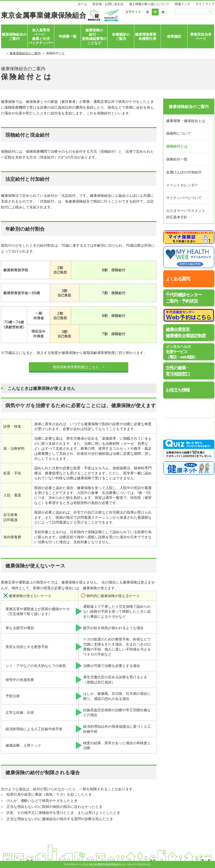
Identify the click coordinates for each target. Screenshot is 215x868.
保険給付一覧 (177, 159)
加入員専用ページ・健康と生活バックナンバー (41, 37)
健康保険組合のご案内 (14, 36)
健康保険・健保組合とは (186, 121)
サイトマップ (205, 4)
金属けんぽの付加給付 (184, 172)
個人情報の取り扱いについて (149, 4)
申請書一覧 (68, 36)
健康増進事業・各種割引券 (147, 36)
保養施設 (174, 36)
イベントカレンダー (182, 185)
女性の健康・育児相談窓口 (178, 371)
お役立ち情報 (178, 390)
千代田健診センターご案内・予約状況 (184, 298)
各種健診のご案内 (121, 36)
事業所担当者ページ (201, 36)
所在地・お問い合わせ (108, 4)
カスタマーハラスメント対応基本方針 (186, 214)
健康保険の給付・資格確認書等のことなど (94, 37)
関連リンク (183, 4)
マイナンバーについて (184, 198)
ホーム (82, 4)
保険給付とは (177, 146)
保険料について (179, 133)
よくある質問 (178, 279)
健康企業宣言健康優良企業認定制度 (186, 332)
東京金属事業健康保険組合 (44, 15)
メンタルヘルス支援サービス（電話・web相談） (182, 352)
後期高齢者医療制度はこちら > (78, 367)
